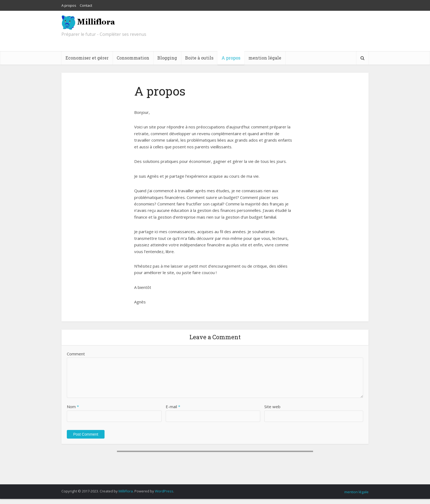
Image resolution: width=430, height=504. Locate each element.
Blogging (167, 58)
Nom (73, 407)
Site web (272, 407)
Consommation (133, 58)
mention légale (265, 58)
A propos (69, 5)
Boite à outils (199, 58)
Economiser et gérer (87, 58)
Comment (76, 354)
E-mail (173, 407)
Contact (86, 5)
